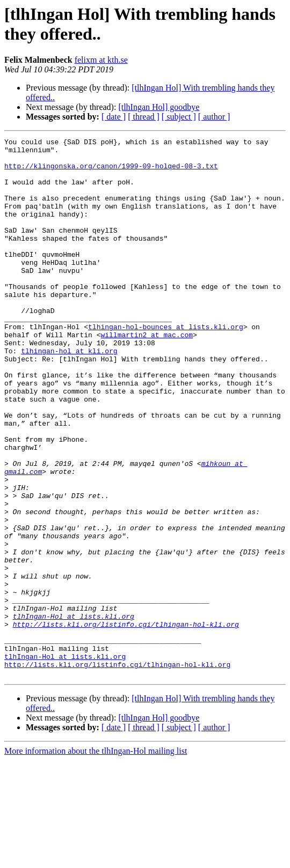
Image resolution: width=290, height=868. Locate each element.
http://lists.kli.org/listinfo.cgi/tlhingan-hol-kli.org (126, 722)
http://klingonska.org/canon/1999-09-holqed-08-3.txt (111, 172)
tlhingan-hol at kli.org (69, 394)
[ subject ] (179, 117)
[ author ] (214, 117)
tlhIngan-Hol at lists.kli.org (74, 713)
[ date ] (114, 117)
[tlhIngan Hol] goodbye (159, 107)
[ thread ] (144, 117)
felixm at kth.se (101, 60)
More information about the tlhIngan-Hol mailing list (96, 859)
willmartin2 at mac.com (147, 375)
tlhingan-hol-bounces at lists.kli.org (166, 365)
